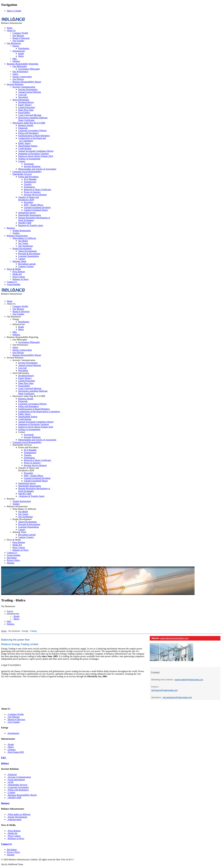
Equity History (25, 105)
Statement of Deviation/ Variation (33, 154)
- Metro (10, 747)
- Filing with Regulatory (18, 790)
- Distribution (13, 733)
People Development (22, 248)
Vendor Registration (22, 231)
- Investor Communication (19, 777)
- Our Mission (13, 717)
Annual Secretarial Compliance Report (36, 151)
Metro (21, 56)
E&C (15, 59)
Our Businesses (14, 43)
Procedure (29, 202)
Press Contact (19, 277)
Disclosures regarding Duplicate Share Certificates (33, 119)
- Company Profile (15, 714)
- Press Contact (14, 836)
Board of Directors (21, 38)
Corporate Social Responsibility (27, 172)
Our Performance (20, 71)
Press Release (19, 272)
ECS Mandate (30, 179)
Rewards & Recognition (29, 254)
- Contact (11, 792)
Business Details (26, 125)
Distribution (24, 48)
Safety (15, 74)
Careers (22, 259)
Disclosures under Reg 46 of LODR (29, 123)
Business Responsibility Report (27, 82)
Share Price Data (26, 110)
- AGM (10, 782)
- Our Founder (13, 722)
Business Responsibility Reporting (23, 64)
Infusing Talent (19, 261)
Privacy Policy (14, 852)
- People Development (17, 817)
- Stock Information (16, 780)
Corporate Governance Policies (32, 130)
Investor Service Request (35, 195)
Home (10, 28)
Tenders (16, 233)
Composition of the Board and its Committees (32, 139)
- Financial (12, 774)
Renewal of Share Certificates (37, 189)
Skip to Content (14, 11)
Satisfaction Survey (27, 213)
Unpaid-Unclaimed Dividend (37, 207)
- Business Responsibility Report (22, 795)
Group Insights (14, 284)
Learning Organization (29, 256)
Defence (16, 61)
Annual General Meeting (30, 92)
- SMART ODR (14, 798)
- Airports (11, 750)
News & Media (14, 269)
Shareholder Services (22, 174)
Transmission (30, 182)
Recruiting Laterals (27, 264)
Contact (22, 161)
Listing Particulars (27, 107)
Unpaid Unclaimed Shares (36, 210)
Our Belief (23, 241)
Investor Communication (24, 87)
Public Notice (24, 143)
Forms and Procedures (28, 177)
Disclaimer (12, 850)
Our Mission (18, 36)
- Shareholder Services (17, 785)
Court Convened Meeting (30, 115)
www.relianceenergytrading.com (174, 638)
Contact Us (12, 282)
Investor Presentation (28, 89)
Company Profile (20, 33)
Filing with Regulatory (29, 133)
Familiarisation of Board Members (34, 136)
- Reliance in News (16, 838)
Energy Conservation (22, 77)
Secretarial (29, 164)
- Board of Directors (16, 719)
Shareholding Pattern (28, 146)
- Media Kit (12, 833)
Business (11, 228)
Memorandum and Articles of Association (37, 169)
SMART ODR (25, 223)
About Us (11, 30)
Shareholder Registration (30, 215)
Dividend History (26, 102)
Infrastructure (19, 51)
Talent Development (27, 251)
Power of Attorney (32, 192)
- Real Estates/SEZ (15, 752)
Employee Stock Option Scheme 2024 (36, 156)
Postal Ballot (24, 113)
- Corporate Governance (18, 787)
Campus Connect (26, 266)
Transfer (28, 184)
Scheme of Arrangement (29, 159)
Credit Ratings (25, 148)
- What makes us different (19, 814)
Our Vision (23, 243)
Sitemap (11, 855)
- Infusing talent (14, 819)
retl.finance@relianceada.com (164, 690)
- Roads (10, 744)
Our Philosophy (20, 66)
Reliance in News (21, 279)
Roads (21, 54)
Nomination (29, 187)
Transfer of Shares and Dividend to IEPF (29, 198)
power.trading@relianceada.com (189, 680)
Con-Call (22, 95)
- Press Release (14, 831)
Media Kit (17, 274)
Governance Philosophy (29, 69)
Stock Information (21, 100)
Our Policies (18, 79)
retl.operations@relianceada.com (177, 697)
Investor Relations (15, 84)
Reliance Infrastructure (17, 236)
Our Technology (26, 246)
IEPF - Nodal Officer (33, 205)
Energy (16, 46)
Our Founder (18, 41)
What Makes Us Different (24, 238)
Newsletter (23, 97)
